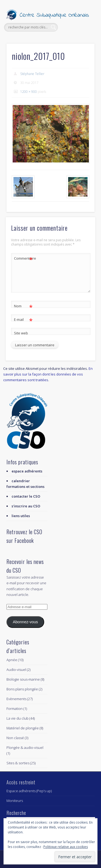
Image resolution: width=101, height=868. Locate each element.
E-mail (23, 320)
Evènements (16, 699)
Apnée (12, 660)
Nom (23, 306)
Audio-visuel (16, 670)
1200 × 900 (29, 92)
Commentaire (23, 258)
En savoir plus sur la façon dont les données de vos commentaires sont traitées (48, 374)
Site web (21, 333)
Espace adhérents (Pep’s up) (29, 791)
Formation (15, 709)
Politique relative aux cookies (66, 847)
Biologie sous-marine (23, 679)
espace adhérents (27, 471)
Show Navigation (82, 48)
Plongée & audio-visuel (25, 748)
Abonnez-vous (25, 622)
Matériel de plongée (23, 728)
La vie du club (18, 718)
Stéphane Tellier (32, 74)
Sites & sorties (18, 763)
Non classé (15, 738)
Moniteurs (15, 801)
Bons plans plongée (22, 689)
